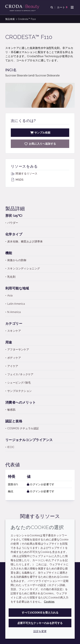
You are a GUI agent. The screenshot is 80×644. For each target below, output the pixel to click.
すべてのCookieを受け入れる (40, 613)
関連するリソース (24, 174)
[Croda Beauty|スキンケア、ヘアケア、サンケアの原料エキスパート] (23, 7)
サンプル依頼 (40, 133)
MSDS (17, 180)
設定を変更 (40, 631)
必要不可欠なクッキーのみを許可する (40, 623)
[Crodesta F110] (40, 144)
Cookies (49, 602)
